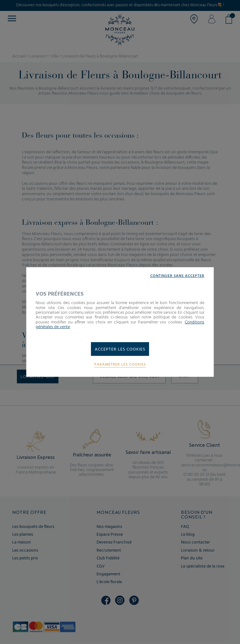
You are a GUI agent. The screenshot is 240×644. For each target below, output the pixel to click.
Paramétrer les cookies (120, 365)
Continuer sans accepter (177, 276)
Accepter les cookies (120, 349)
